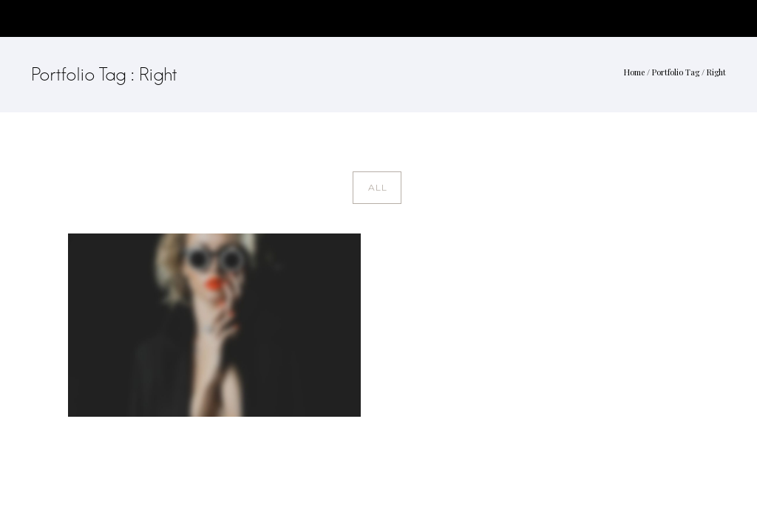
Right (716, 72)
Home (634, 72)
